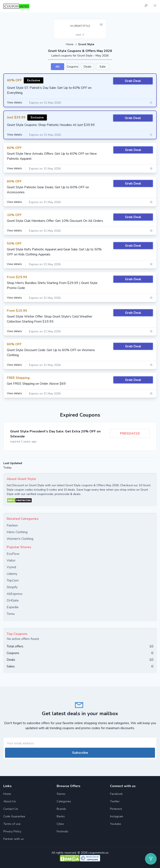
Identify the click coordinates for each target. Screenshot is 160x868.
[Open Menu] (155, 6)
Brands (61, 809)
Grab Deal (133, 81)
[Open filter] (151, 859)
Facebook (116, 794)
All (57, 66)
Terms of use (12, 824)
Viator (11, 560)
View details (15, 103)
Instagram (117, 816)
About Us (10, 801)
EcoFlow (13, 554)
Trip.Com (13, 580)
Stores (61, 794)
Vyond (11, 567)
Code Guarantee (14, 816)
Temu (11, 614)
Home (70, 44)
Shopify (12, 587)
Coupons (72, 66)
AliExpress (15, 594)
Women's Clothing (20, 539)
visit (80, 35)
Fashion (12, 525)
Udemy (12, 574)
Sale (103, 66)
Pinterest (116, 809)
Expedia (12, 607)
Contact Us (11, 809)
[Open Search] (146, 6)
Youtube (116, 824)
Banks (61, 816)
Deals (88, 66)
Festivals (62, 831)
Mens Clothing (17, 532)
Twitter (115, 801)
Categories (64, 801)
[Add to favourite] (101, 25)
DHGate (13, 600)
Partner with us (14, 839)
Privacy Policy (12, 831)
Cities (60, 824)
